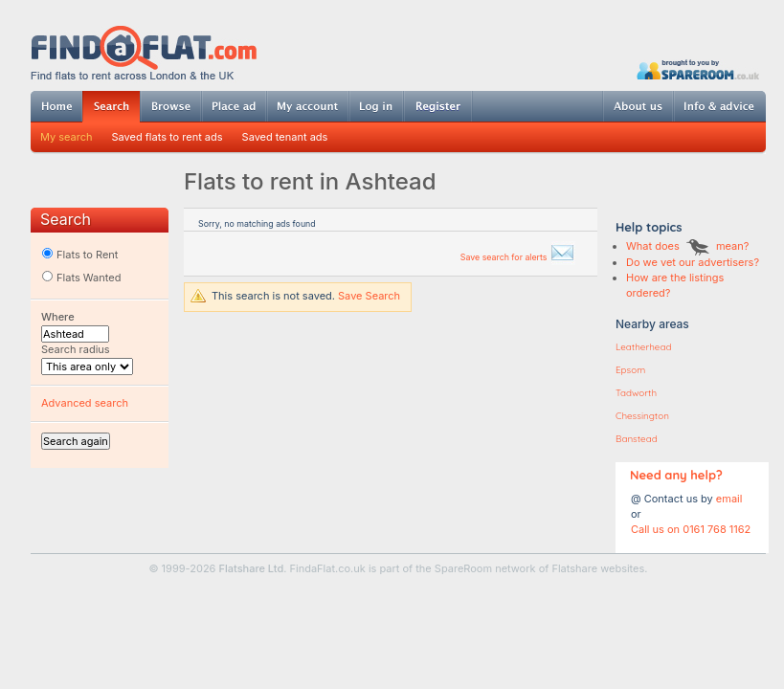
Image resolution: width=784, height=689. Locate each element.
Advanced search (85, 403)
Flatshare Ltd (252, 568)
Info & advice (719, 106)
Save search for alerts (518, 257)
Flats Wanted (81, 278)
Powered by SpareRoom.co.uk (698, 69)
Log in (376, 106)
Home (56, 106)
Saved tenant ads (285, 137)
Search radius (76, 349)
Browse (170, 106)
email (729, 499)
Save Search (369, 296)
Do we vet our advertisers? (693, 262)
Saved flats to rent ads (168, 137)
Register (438, 106)
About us (638, 106)
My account (307, 106)
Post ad (234, 106)
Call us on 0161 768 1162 (691, 529)
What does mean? (687, 246)
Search (111, 107)
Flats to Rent (79, 255)
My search (67, 137)
